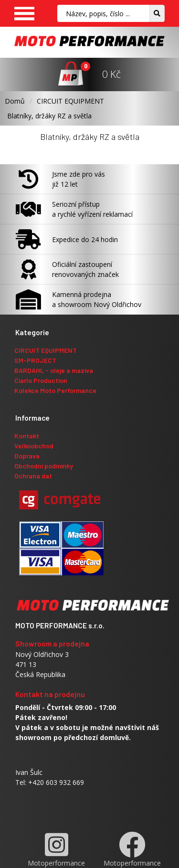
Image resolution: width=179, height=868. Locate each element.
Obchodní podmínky (44, 466)
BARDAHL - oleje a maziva (54, 370)
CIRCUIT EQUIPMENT (70, 101)
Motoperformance (56, 849)
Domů (15, 101)
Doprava (27, 456)
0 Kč (111, 74)
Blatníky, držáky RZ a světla (49, 116)
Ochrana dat (33, 476)
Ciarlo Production (41, 380)
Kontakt (27, 436)
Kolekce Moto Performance (55, 390)
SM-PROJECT (35, 360)
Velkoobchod (34, 446)
